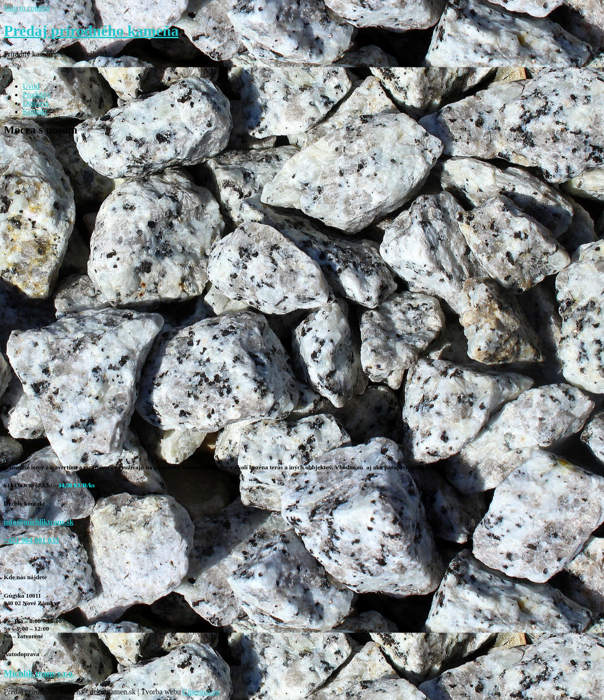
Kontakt (35, 112)
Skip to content (27, 8)
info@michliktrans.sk (39, 522)
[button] (273, 413)
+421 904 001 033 (31, 540)
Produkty (37, 95)
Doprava (36, 103)
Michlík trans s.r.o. (39, 673)
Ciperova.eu (201, 692)
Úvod (31, 86)
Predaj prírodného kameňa (91, 31)
